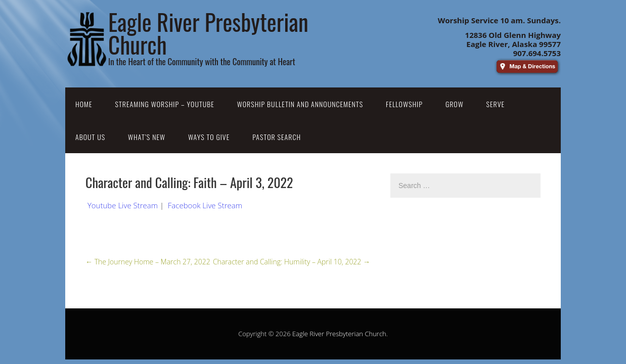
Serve (496, 104)
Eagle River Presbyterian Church (339, 334)
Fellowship (404, 104)
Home (84, 104)
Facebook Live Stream (205, 205)
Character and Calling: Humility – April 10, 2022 (292, 262)
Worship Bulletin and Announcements (300, 104)
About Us (90, 137)
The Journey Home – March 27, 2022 (148, 262)
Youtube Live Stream (123, 205)
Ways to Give (209, 137)
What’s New (147, 137)
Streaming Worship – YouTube (165, 104)
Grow (455, 104)
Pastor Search (277, 137)
